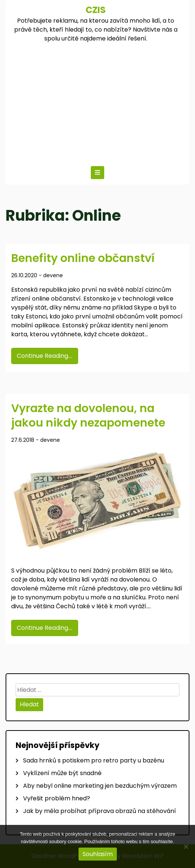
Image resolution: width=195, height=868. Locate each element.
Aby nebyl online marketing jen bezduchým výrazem (100, 786)
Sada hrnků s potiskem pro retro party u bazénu (94, 760)
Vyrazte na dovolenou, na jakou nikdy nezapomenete (88, 416)
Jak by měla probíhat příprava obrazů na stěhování (100, 811)
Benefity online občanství (83, 258)
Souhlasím (98, 854)
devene (53, 275)
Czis (96, 10)
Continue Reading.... (45, 356)
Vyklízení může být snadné (62, 773)
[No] (186, 846)
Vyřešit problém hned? (57, 798)
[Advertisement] (97, 103)
